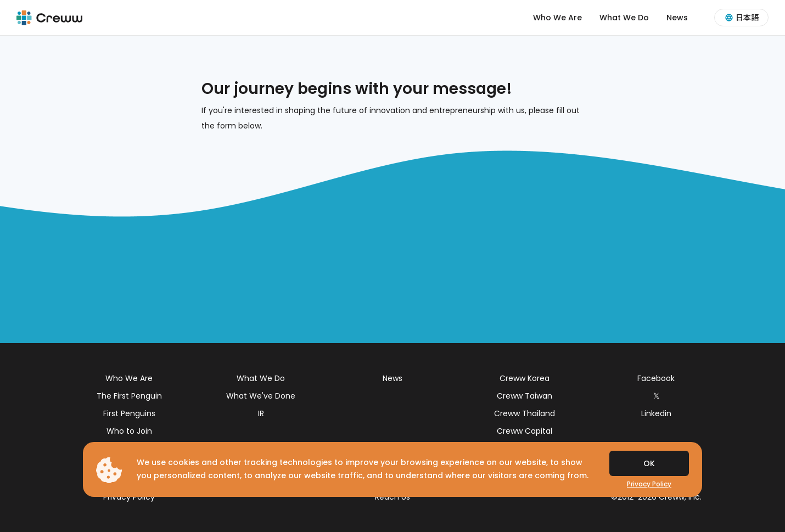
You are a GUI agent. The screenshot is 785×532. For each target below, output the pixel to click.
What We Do (624, 18)
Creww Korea (525, 378)
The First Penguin (129, 396)
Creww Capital (525, 431)
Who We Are (557, 18)
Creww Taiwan (525, 396)
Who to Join (129, 431)
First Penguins (129, 413)
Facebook (656, 378)
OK (649, 463)
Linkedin (656, 413)
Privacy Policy (129, 497)
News (677, 18)
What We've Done (261, 396)
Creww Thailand (525, 413)
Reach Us (392, 497)
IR (261, 413)
